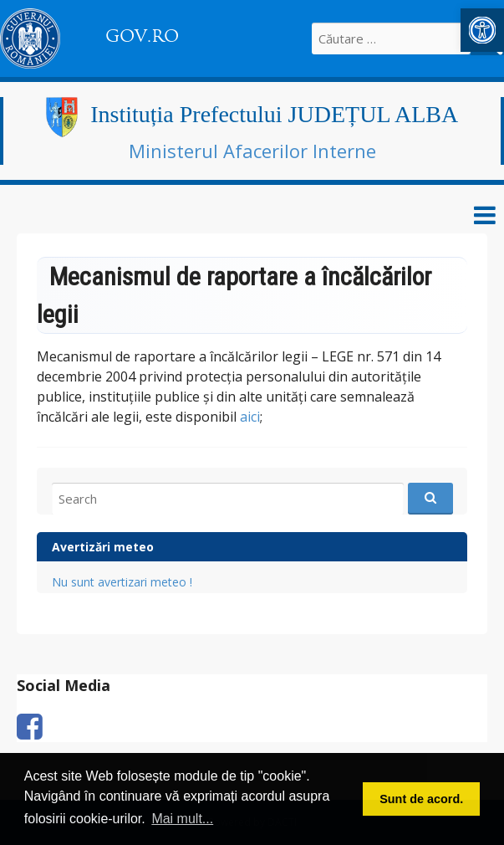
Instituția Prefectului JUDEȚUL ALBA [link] (274, 114)
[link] (482, 30)
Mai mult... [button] (182, 819)
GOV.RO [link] (142, 36)
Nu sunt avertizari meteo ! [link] (122, 582)
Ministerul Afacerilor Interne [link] (252, 151)
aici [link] (250, 417)
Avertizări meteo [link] (103, 547)
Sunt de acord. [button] (421, 799)
